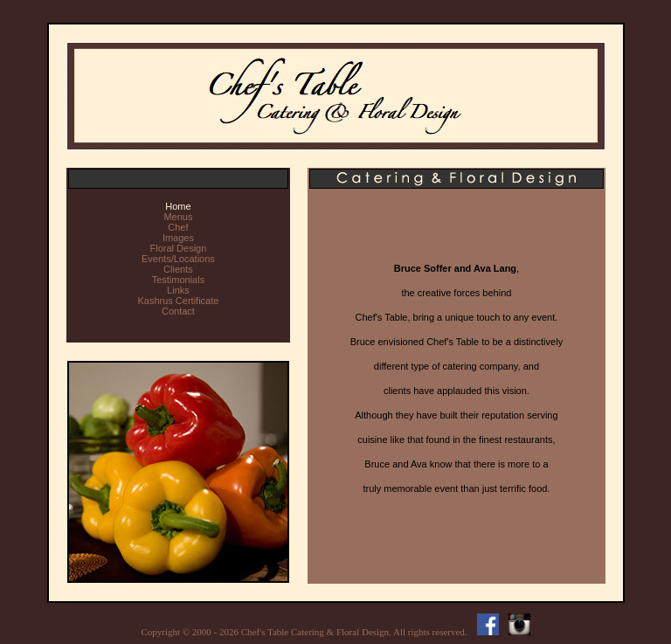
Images (178, 238)
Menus (178, 217)
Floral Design (179, 248)
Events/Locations (178, 259)
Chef (178, 227)
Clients (178, 269)
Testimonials (179, 280)
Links (178, 290)
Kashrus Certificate (178, 301)
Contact (178, 311)
